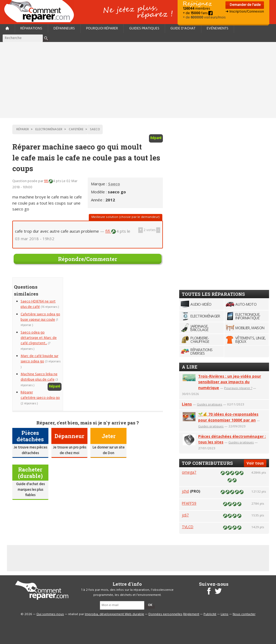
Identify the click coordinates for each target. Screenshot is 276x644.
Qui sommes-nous (50, 614)
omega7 (189, 472)
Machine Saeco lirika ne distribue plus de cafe (39, 377)
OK (150, 605)
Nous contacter (244, 614)
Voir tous (255, 463)
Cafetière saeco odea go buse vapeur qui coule (40, 317)
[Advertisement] (138, 80)
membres (196, 9)
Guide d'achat (183, 28)
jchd (185, 491)
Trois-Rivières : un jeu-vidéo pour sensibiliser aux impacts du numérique (230, 382)
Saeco (114, 184)
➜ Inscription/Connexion (245, 12)
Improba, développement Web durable (114, 614)
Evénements (218, 28)
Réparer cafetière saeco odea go (40, 395)
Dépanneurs (64, 28)
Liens (187, 404)
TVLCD (188, 527)
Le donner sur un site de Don (109, 450)
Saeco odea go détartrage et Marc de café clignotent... (39, 338)
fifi (46, 181)
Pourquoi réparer (102, 28)
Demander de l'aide (245, 5)
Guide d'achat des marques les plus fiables (30, 490)
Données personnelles (165, 614)
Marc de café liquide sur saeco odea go (39, 359)
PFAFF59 (189, 503)
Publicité (210, 614)
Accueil (41, 11)
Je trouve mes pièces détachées (30, 450)
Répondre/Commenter (88, 259)
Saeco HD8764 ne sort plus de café (38, 304)
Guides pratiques (144, 28)
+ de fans (198, 13)
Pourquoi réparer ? (238, 388)
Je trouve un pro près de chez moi (70, 450)
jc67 (185, 515)
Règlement (191, 614)
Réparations (31, 28)
